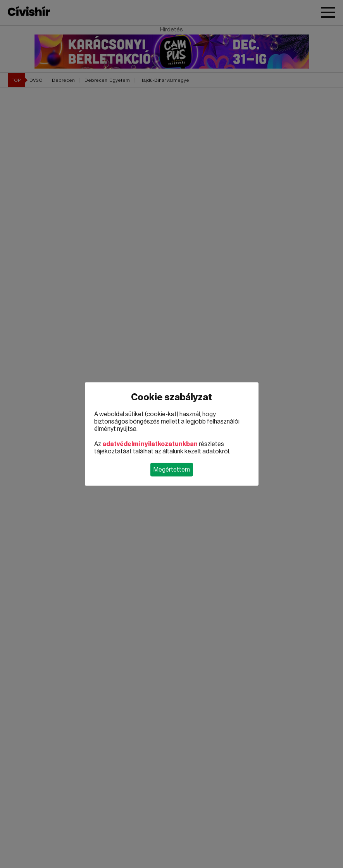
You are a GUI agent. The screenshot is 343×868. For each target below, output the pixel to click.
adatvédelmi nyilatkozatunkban (150, 444)
